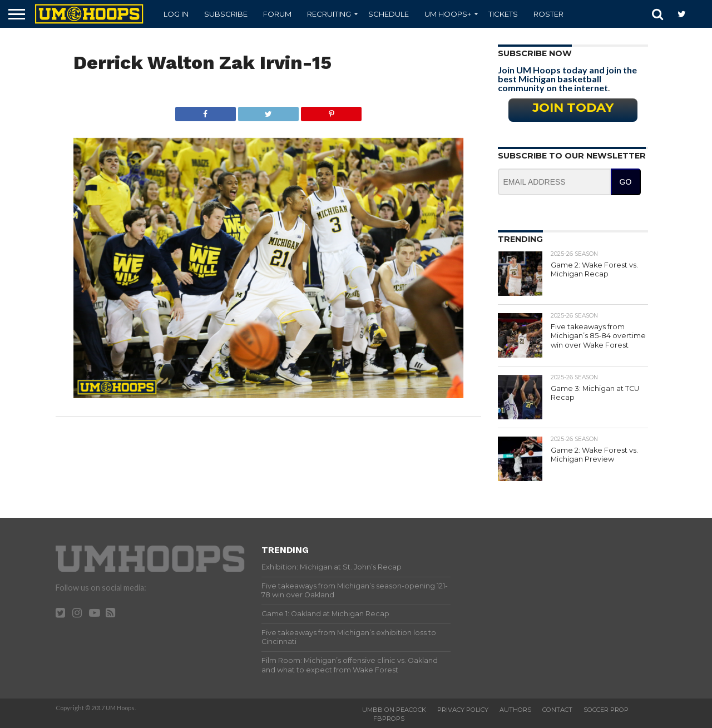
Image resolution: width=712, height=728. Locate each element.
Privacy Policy (463, 710)
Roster (548, 14)
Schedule (389, 14)
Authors (515, 710)
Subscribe (226, 14)
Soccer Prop (606, 710)
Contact (557, 710)
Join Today (573, 107)
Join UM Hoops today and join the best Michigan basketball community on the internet (567, 79)
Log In (176, 14)
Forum (277, 14)
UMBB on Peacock (394, 710)
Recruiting (329, 14)
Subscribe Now (535, 53)
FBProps (389, 719)
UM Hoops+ (448, 14)
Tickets (503, 14)
